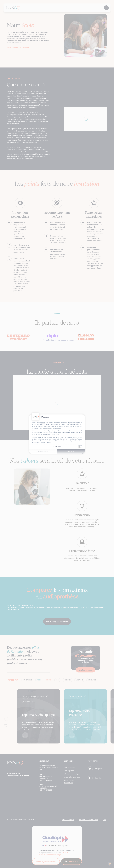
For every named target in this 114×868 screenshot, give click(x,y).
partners (43, 423)
